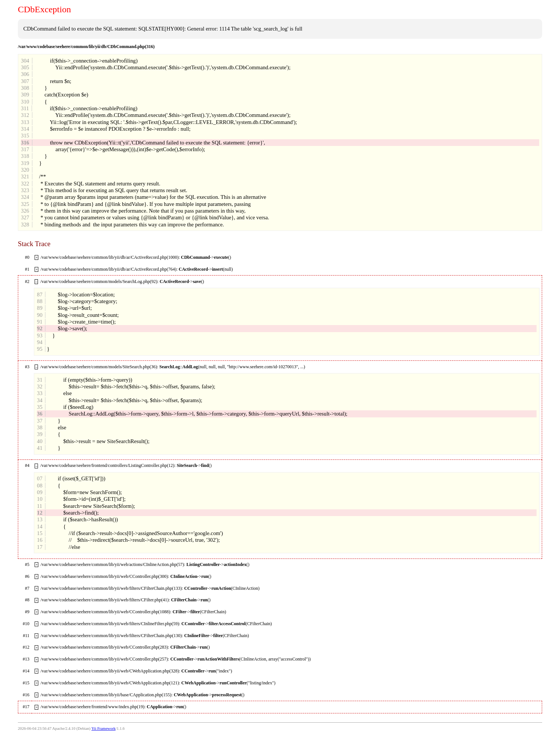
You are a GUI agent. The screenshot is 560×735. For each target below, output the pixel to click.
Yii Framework (104, 728)
